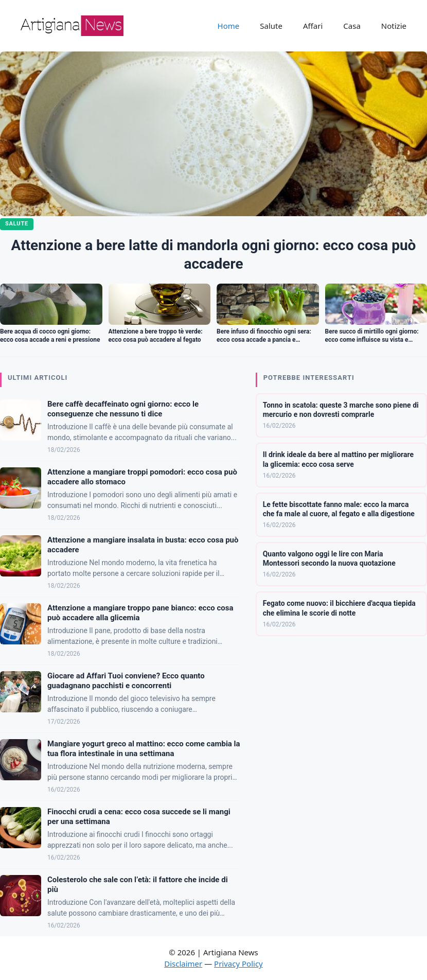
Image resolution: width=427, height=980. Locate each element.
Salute (271, 26)
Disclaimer (183, 964)
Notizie (394, 26)
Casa (352, 26)
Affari (313, 26)
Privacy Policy (238, 964)
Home (229, 26)
